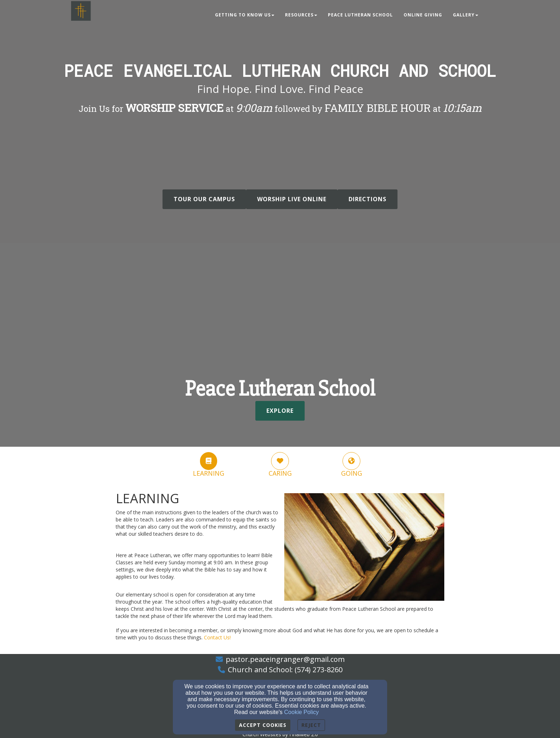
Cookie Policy (302, 712)
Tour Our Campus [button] (204, 199)
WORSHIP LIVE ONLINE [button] (292, 199)
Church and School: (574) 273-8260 (285, 670)
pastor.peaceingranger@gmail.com (285, 659)
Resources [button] (301, 15)
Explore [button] (280, 411)
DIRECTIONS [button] (367, 199)
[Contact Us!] (217, 637)
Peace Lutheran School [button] (360, 15)
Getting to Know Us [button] (245, 15)
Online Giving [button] (423, 15)
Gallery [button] (466, 15)
